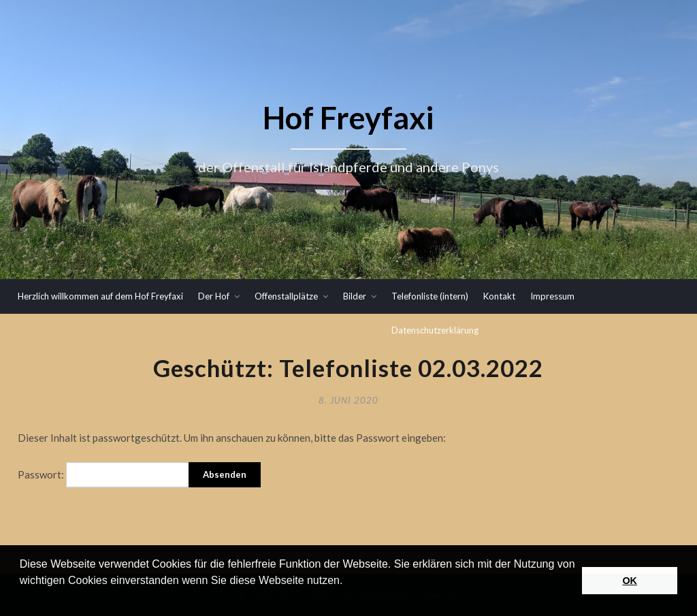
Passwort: (104, 475)
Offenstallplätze (286, 296)
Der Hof (214, 296)
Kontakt (499, 296)
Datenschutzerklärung (435, 330)
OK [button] (630, 581)
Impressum (552, 296)
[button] (22, 598)
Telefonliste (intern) (430, 296)
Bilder (355, 296)
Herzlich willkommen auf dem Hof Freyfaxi (100, 296)
